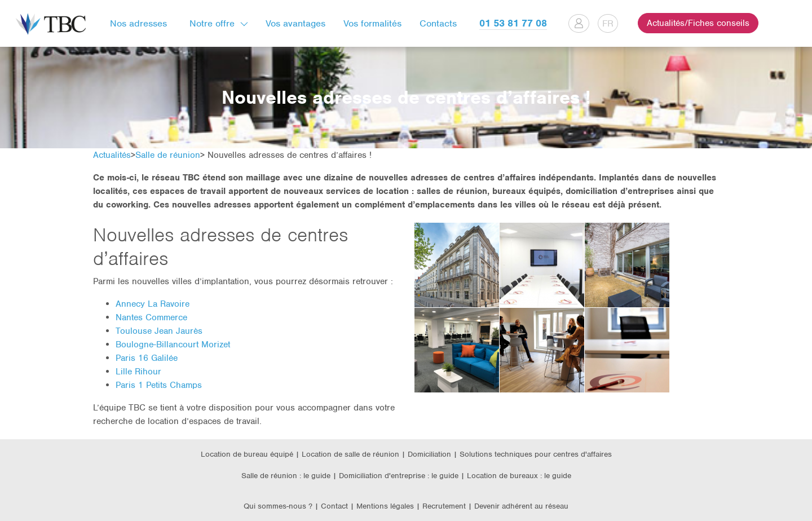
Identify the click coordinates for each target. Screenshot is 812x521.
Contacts (438, 23)
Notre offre (212, 23)
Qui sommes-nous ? (278, 506)
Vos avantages (295, 23)
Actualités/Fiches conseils (698, 23)
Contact (334, 506)
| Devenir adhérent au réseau (518, 506)
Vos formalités (372, 23)
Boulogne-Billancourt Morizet (173, 345)
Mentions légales (386, 506)
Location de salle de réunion (350, 454)
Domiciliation (429, 454)
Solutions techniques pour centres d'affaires (536, 454)
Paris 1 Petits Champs (159, 385)
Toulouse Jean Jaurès (159, 331)
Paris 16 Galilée (147, 358)
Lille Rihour (138, 372)
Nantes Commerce (151, 317)
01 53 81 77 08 (513, 23)
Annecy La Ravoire (153, 304)
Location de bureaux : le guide (519, 476)
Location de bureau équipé (247, 454)
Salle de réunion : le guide (286, 476)
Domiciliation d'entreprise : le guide (399, 476)
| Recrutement (442, 506)
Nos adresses (138, 23)
